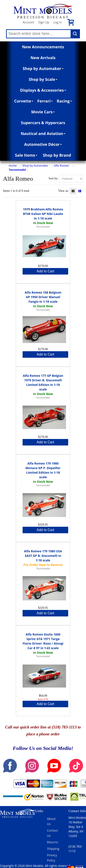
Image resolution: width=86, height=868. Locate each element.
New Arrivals (43, 58)
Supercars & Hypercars (43, 123)
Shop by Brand (57, 155)
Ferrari (45, 101)
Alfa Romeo (61, 166)
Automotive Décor (43, 144)
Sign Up (44, 22)
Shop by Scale (43, 79)
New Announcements (43, 47)
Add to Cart (45, 271)
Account (28, 22)
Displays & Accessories (43, 90)
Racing (64, 101)
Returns (52, 842)
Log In (57, 22)
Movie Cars (43, 112)
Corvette (24, 101)
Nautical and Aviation (43, 133)
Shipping (53, 849)
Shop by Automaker (43, 68)
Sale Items (26, 155)
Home (13, 166)
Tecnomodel (17, 170)
